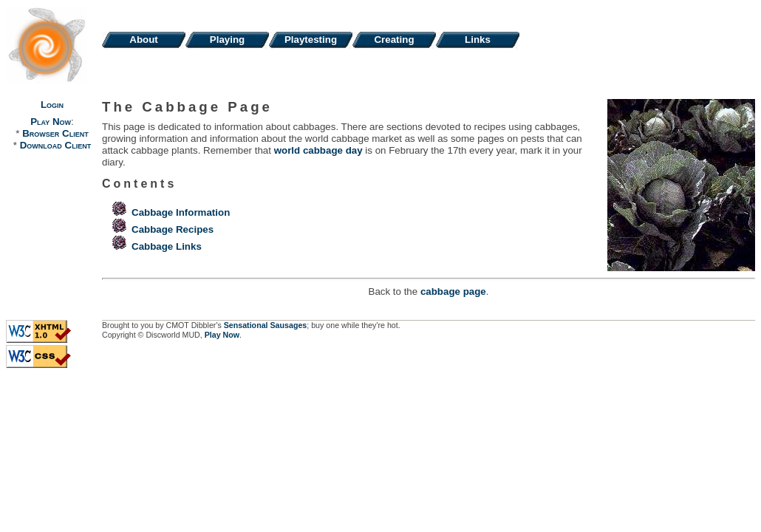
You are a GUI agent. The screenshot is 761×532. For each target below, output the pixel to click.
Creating (394, 40)
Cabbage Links (167, 246)
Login (52, 105)
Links (478, 40)
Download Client (55, 145)
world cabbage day (318, 150)
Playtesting (311, 40)
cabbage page (453, 291)
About (144, 40)
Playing (227, 40)
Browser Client (55, 133)
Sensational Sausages (266, 325)
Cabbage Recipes (173, 229)
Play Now (51, 122)
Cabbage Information (181, 212)
